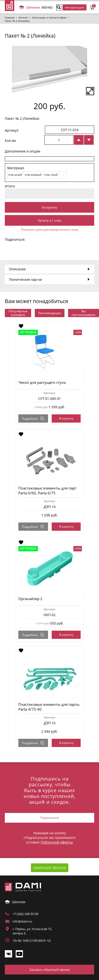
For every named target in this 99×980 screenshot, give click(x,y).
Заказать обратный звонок (50, 970)
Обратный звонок (49, 868)
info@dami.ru (22, 921)
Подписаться (50, 818)
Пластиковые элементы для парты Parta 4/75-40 (49, 707)
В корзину (50, 207)
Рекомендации (50, 313)
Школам (29, 7)
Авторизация (74, 7)
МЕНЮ (47, 7)
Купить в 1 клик (50, 220)
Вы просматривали (84, 313)
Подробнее (33, 419)
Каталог (23, 17)
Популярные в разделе (18, 313)
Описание (17, 269)
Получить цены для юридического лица (50, 229)
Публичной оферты (57, 842)
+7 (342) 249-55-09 (25, 914)
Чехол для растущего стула (42, 382)
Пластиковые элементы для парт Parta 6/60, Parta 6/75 (47, 490)
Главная (10, 17)
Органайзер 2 (30, 599)
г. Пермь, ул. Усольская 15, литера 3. (32, 931)
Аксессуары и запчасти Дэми (49, 17)
